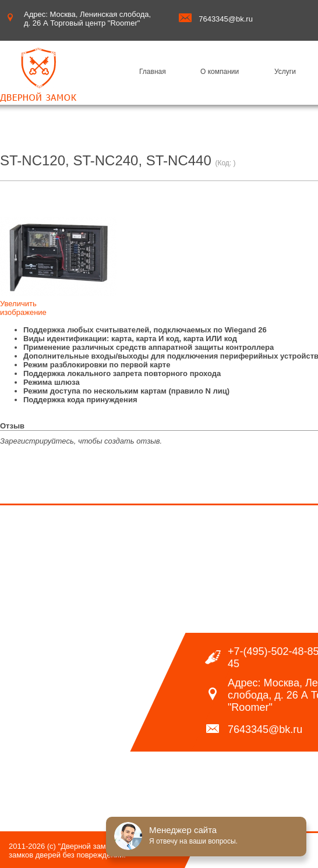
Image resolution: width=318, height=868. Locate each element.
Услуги (285, 72)
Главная (153, 72)
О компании (220, 72)
